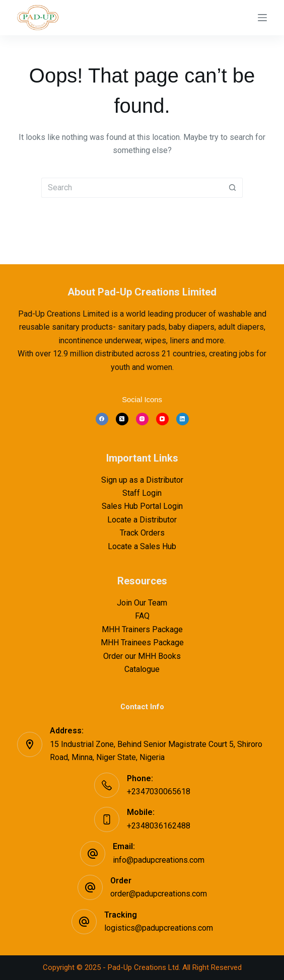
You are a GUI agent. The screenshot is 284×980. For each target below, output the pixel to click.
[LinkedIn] (183, 419)
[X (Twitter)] (122, 419)
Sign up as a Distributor (142, 480)
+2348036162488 (159, 826)
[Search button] (233, 188)
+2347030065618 (159, 791)
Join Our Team (142, 603)
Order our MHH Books (142, 656)
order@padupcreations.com (159, 894)
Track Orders (142, 533)
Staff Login (142, 493)
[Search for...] (132, 188)
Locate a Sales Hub (142, 546)
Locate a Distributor (142, 520)
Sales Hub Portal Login (142, 506)
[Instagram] (142, 419)
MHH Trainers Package (142, 629)
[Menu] (262, 18)
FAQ (142, 616)
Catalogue (142, 669)
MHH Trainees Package (142, 643)
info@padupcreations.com (159, 860)
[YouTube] (162, 419)
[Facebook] (102, 419)
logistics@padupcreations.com (159, 928)
